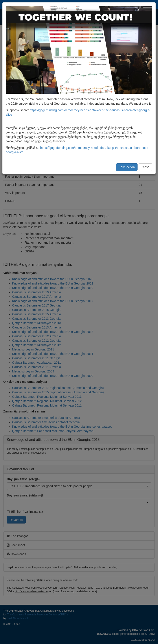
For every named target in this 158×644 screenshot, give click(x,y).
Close (145, 167)
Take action (127, 167)
